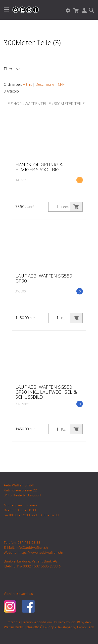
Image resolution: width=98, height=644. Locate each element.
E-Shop (15, 104)
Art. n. (27, 84)
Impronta (13, 622)
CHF (61, 84)
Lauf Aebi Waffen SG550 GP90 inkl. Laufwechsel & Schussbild (46, 392)
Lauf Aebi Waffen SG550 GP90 (44, 278)
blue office (34, 627)
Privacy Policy (64, 622)
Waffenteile (38, 104)
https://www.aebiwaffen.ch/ (41, 553)
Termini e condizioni (37, 622)
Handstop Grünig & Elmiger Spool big (39, 167)
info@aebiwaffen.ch (32, 548)
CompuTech (86, 627)
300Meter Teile (69, 104)
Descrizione (45, 84)
